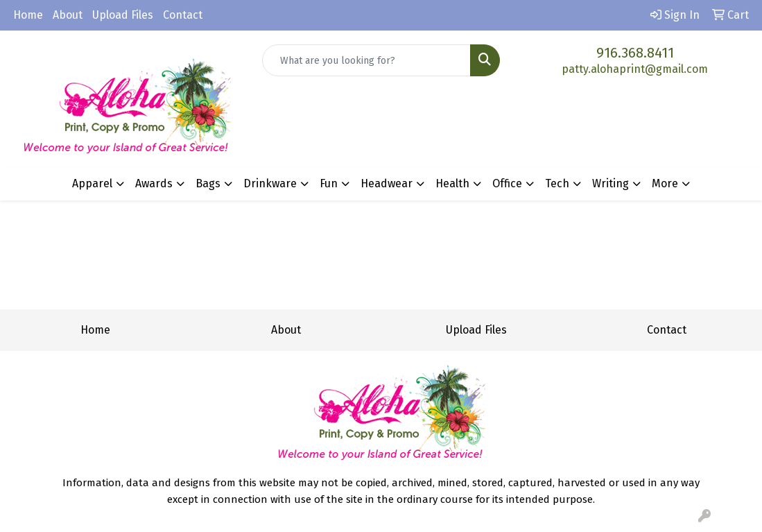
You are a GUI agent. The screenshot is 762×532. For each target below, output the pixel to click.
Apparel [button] (92, 183)
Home (28, 15)
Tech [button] (557, 183)
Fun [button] (329, 183)
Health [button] (452, 183)
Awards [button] (154, 183)
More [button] (665, 183)
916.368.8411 (635, 53)
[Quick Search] (366, 60)
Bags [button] (208, 183)
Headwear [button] (387, 183)
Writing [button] (611, 183)
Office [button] (507, 183)
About (68, 15)
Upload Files (123, 15)
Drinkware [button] (270, 183)
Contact (183, 15)
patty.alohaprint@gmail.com (635, 69)
